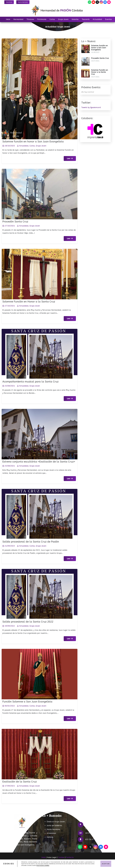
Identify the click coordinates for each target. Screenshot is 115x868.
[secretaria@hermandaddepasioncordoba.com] (82, 833)
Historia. (50, 837)
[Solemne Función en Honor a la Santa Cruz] (39, 254)
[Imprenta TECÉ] (95, 123)
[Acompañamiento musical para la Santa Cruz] (39, 334)
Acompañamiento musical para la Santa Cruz (32, 380)
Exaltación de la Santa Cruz (22, 780)
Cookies (61, 857)
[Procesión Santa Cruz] (39, 174)
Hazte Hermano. (54, 829)
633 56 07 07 (91, 839)
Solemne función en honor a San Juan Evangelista (33, 142)
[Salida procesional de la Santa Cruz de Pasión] (39, 494)
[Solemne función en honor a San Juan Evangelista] (40, 40)
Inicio (43, 857)
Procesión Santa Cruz (18, 220)
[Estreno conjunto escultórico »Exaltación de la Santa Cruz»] (39, 414)
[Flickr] (109, 2)
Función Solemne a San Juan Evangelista (29, 700)
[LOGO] (58, 11)
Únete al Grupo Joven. (56, 822)
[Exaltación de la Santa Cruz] (39, 734)
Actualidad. (51, 833)
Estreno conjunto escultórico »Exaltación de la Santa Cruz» (39, 460)
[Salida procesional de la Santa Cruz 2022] (39, 574)
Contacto (70, 857)
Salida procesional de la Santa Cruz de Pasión (32, 540)
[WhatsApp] (90, 2)
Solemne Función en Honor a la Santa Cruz (30, 300)
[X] (97, 2)
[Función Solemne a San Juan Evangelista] (39, 654)
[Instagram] (101, 2)
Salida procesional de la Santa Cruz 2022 (29, 620)
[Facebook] (105, 2)
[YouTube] (93, 2)
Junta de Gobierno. (54, 826)
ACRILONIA (80, 863)
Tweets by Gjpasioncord (91, 107)
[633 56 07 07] (82, 839)
